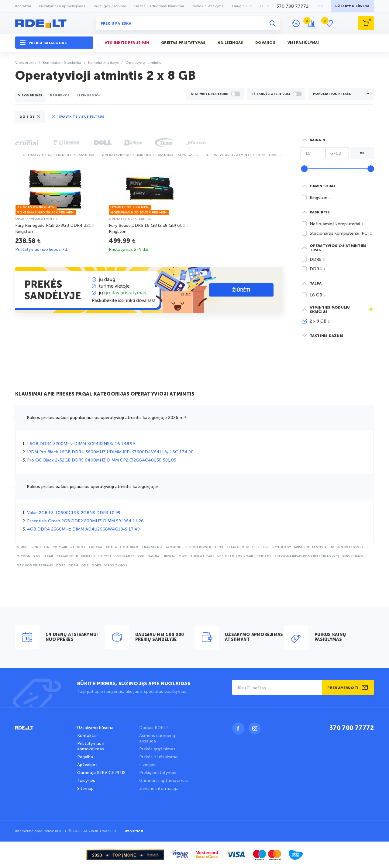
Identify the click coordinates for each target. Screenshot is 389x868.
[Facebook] (238, 728)
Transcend (152, 547)
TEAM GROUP (238, 547)
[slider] (304, 169)
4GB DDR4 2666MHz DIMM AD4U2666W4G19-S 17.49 (83, 529)
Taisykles (86, 781)
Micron (24, 556)
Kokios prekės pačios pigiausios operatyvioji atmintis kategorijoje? (93, 487)
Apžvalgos (87, 765)
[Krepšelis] (366, 23)
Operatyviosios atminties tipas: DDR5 (59, 155)
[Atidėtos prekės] (330, 23)
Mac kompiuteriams (35, 565)
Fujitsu (88, 556)
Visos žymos (116, 565)
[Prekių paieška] (188, 23)
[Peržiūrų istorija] (296, 23)
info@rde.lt (134, 831)
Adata (111, 547)
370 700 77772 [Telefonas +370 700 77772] (293, 6)
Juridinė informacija (159, 788)
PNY (37, 556)
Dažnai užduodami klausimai (159, 6)
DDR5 (61, 565)
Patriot (78, 547)
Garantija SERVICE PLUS (101, 773)
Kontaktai (23, 6)
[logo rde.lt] (54, 23)
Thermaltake (202, 556)
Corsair (60, 547)
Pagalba (85, 757)
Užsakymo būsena (95, 728)
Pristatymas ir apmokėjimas (62, 6)
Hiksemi (169, 556)
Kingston (41, 547)
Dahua (154, 556)
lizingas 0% (89, 95)
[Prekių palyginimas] (313, 23)
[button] (54, 43)
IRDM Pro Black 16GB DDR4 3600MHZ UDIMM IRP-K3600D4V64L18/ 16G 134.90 (110, 452)
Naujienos (60, 95)
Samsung (174, 547)
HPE (266, 547)
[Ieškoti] (273, 23)
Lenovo (319, 547)
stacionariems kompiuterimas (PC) (307, 556)
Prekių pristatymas (158, 773)
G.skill (23, 547)
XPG (141, 556)
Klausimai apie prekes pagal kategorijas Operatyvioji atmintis (105, 394)
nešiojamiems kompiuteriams (244, 556)
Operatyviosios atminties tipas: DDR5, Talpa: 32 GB (150, 155)
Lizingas (147, 765)
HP (332, 547)
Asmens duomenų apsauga (157, 738)
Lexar (48, 556)
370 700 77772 (352, 728)
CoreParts (125, 556)
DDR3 (96, 565)
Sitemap (85, 788)
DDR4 (73, 565)
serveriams (353, 556)
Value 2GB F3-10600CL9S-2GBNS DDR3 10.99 (74, 513)
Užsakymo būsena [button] (352, 6)
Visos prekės (30, 95)
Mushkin (302, 547)
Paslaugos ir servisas (110, 6)
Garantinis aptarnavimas (164, 781)
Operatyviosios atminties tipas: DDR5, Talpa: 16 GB (254, 155)
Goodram (129, 547)
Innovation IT (351, 547)
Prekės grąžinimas (157, 749)
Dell (256, 547)
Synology (282, 547)
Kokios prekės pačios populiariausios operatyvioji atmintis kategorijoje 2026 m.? (107, 418)
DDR (85, 565)
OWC (183, 556)
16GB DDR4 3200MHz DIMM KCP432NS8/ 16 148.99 (81, 444)
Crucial (96, 547)
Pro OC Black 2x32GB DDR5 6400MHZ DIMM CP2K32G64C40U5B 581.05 (102, 460)
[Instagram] (255, 728)
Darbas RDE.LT (154, 728)
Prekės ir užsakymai (208, 6)
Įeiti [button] (320, 6)
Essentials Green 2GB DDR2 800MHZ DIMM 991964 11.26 (85, 521)
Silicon (105, 556)
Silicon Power (198, 547)
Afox (219, 547)
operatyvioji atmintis (36, 219)
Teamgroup (67, 556)
